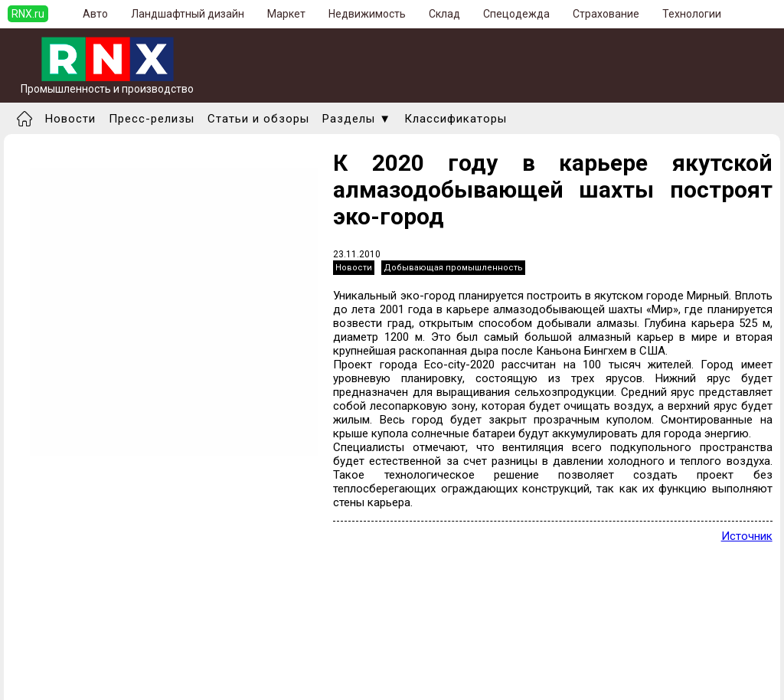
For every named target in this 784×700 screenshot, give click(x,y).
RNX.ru (28, 14)
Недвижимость (367, 14)
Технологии (692, 14)
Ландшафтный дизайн (188, 14)
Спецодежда (516, 14)
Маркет (286, 14)
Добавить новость (67, 653)
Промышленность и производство (107, 84)
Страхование (606, 14)
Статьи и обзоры (258, 119)
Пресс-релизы (152, 119)
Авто (95, 14)
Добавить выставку (70, 667)
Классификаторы (456, 119)
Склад (444, 14)
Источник (747, 536)
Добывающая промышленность (453, 268)
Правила (41, 681)
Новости (70, 119)
